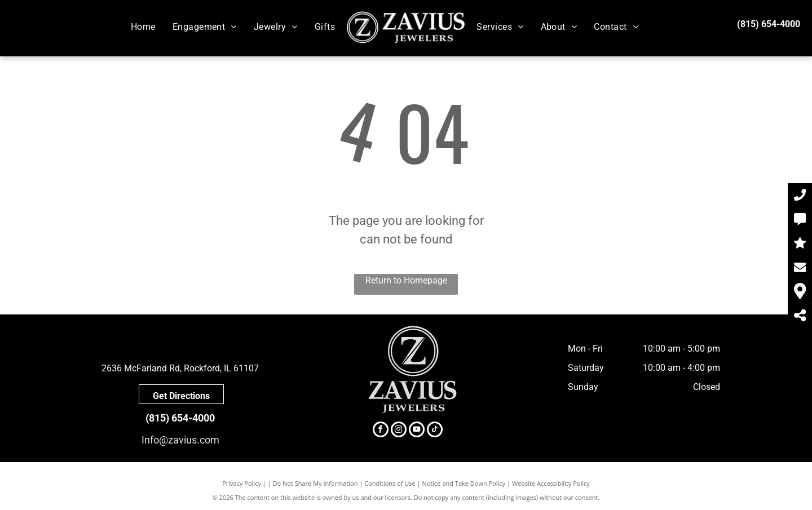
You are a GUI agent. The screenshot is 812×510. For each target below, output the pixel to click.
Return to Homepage (406, 280)
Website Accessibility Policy (551, 483)
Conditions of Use (390, 483)
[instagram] (399, 431)
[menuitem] (143, 27)
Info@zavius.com (180, 440)
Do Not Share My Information (315, 483)
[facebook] (381, 431)
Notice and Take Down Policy (464, 483)
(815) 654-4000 (769, 24)
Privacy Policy (242, 483)
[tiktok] (435, 431)
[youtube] (417, 431)
